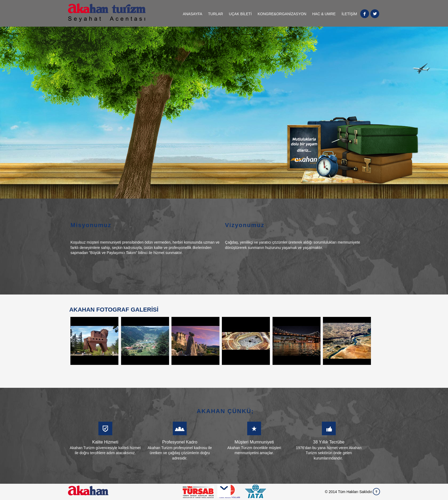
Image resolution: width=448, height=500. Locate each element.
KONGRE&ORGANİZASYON (282, 14)
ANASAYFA (192, 14)
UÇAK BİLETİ (240, 14)
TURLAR (215, 14)
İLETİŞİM (349, 14)
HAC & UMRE (324, 14)
